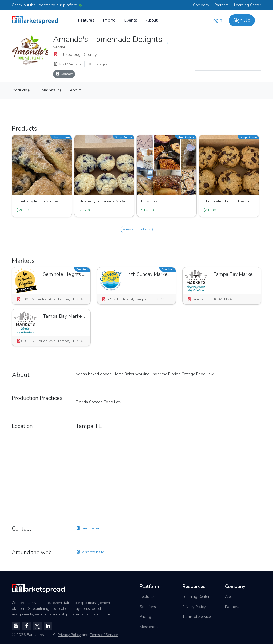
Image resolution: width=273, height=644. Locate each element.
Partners (222, 5)
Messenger (149, 627)
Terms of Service (197, 616)
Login (216, 20)
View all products (137, 229)
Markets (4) (51, 90)
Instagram (99, 64)
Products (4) (22, 90)
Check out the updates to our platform (47, 5)
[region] (228, 53)
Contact (64, 74)
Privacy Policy (194, 607)
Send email (88, 528)
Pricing (109, 20)
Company (201, 5)
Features (86, 20)
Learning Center (248, 5)
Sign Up (242, 20)
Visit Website (67, 64)
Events (131, 20)
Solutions (148, 607)
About (152, 20)
